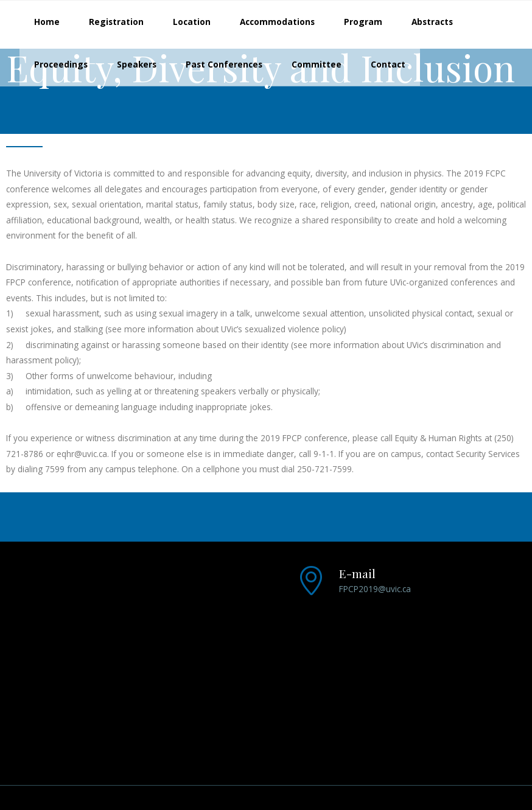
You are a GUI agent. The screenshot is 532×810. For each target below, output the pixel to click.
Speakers (137, 64)
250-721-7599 (324, 469)
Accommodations (277, 22)
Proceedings (61, 64)
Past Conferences (224, 64)
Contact (388, 64)
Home (47, 22)
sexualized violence (283, 329)
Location (192, 22)
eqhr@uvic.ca (82, 454)
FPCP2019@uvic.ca (375, 589)
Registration (116, 22)
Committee (317, 64)
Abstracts (432, 22)
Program (363, 22)
